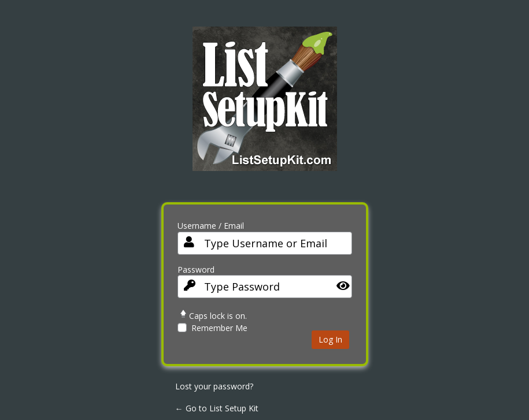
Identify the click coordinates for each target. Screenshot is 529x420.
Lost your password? (214, 386)
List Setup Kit (265, 107)
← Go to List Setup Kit (217, 408)
